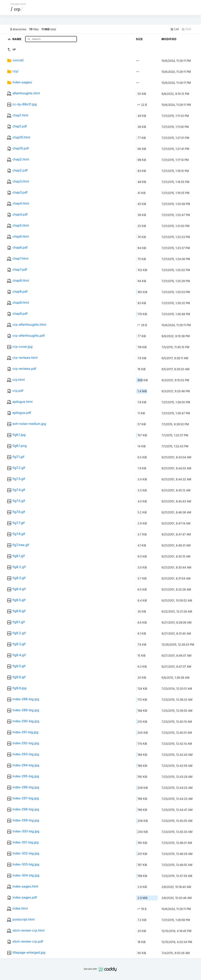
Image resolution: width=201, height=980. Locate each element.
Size (139, 39)
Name (17, 39)
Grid (186, 29)
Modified (169, 39)
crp (17, 9)
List (175, 29)
